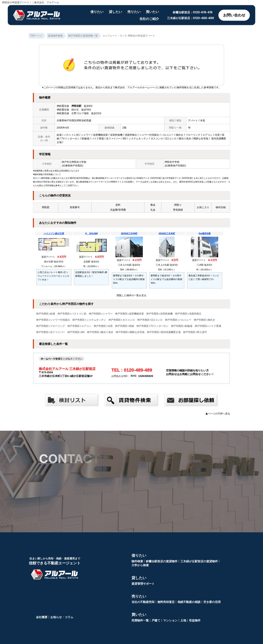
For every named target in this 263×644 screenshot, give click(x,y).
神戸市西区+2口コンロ (150, 320)
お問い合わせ (234, 15)
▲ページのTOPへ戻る (218, 414)
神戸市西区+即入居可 (195, 332)
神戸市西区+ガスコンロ (122, 320)
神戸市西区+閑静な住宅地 (130, 332)
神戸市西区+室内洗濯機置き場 (164, 332)
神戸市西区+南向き (204, 320)
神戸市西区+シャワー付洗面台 (53, 320)
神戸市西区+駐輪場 (182, 326)
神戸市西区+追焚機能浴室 (129, 314)
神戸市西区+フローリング (51, 326)
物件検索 (137, 561)
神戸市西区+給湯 (46, 314)
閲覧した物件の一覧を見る (131, 295)
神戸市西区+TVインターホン (152, 326)
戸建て (156, 620)
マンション (170, 620)
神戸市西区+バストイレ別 (72, 314)
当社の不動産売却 (143, 602)
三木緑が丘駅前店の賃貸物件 (199, 561)
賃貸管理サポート (143, 584)
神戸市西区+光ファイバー (51, 332)
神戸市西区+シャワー (101, 314)
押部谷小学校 (79, 162)
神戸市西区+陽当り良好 (100, 332)
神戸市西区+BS (76, 332)
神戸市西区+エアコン (79, 326)
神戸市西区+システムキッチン (89, 320)
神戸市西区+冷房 (103, 326)
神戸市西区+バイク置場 (208, 326)
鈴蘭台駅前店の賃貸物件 (162, 561)
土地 (183, 620)
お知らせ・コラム (62, 617)
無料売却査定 (166, 602)
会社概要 (42, 617)
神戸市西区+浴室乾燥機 (159, 314)
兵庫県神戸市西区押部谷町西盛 (74, 120)
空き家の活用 (212, 602)
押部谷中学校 (172, 162)
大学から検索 (140, 565)
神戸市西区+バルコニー (178, 320)
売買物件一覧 (140, 620)
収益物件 (195, 620)
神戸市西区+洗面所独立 (188, 314)
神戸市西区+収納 (125, 326)
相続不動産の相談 (189, 602)
